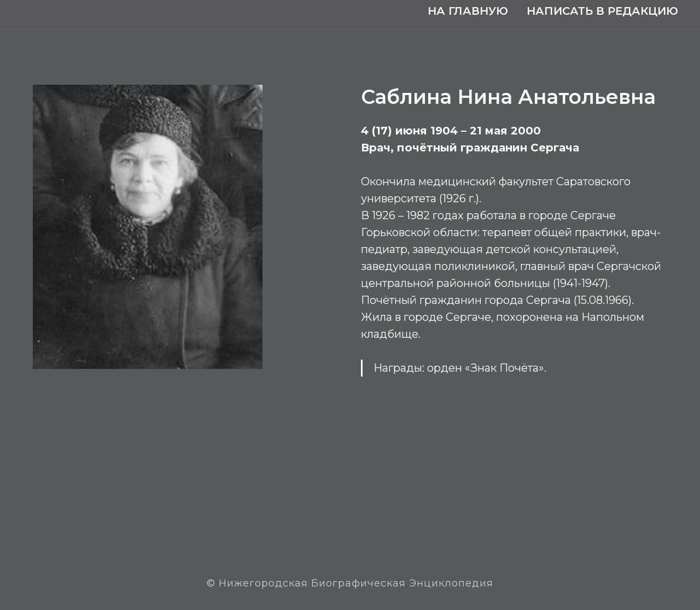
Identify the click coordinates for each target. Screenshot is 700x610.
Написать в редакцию (602, 11)
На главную (468, 11)
